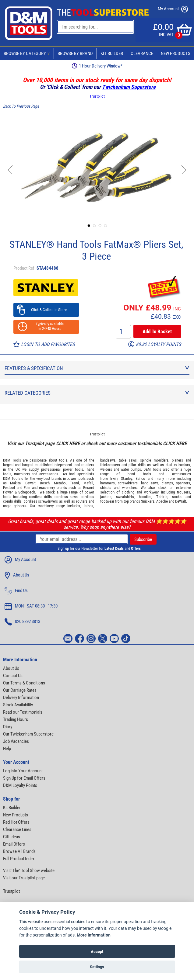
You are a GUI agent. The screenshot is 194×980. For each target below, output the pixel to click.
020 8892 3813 (22, 622)
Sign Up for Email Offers (24, 778)
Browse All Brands (19, 851)
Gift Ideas (12, 837)
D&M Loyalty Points (20, 785)
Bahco (140, 478)
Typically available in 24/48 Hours (46, 326)
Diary (8, 727)
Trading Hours (16, 719)
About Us (17, 575)
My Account (173, 9)
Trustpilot (97, 96)
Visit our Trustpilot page (24, 878)
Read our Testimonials (23, 712)
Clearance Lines (17, 829)
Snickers (148, 501)
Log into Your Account (23, 771)
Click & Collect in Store (46, 310)
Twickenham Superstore (129, 87)
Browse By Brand (75, 54)
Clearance (142, 54)
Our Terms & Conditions (24, 683)
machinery (22, 474)
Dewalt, (31, 483)
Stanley (126, 478)
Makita (15, 483)
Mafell (88, 483)
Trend (74, 483)
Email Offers (14, 844)
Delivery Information (21, 698)
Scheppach (27, 492)
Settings (97, 967)
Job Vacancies (16, 741)
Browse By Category (28, 54)
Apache (162, 501)
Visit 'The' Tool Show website (29, 871)
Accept (97, 952)
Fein (27, 488)
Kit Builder (112, 54)
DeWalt (181, 501)
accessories (49, 474)
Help (7, 749)
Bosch (45, 483)
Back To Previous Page (21, 106)
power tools (73, 469)
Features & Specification (97, 368)
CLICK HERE (68, 443)
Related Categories (97, 393)
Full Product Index (19, 859)
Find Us (16, 591)
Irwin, (114, 478)
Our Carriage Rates (20, 690)
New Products (176, 54)
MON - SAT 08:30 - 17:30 (31, 606)
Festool (9, 488)
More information (94, 935)
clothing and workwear (140, 492)
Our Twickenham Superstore (28, 734)
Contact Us (13, 676)
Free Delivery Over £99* (97, 66)
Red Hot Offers (16, 822)
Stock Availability (18, 705)
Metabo (60, 483)
